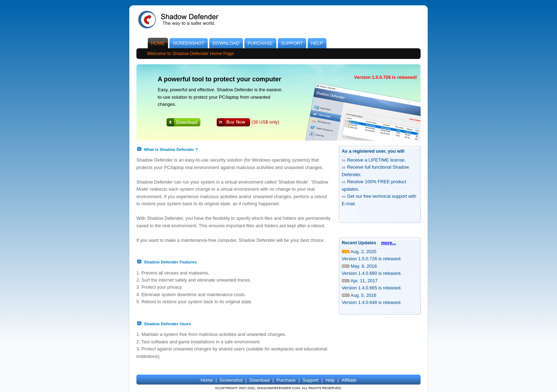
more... (389, 243)
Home (207, 380)
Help (330, 380)
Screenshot (231, 380)
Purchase (286, 380)
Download (259, 380)
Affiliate (349, 380)
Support (311, 380)
